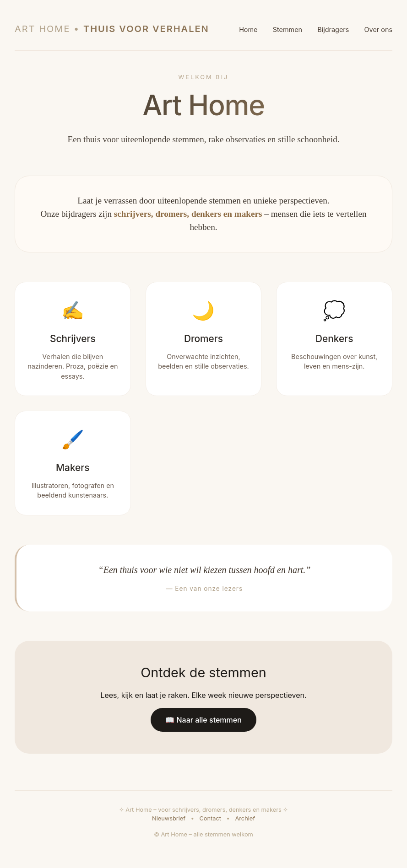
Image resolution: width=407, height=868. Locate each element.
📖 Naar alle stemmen (203, 720)
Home (248, 29)
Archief (245, 818)
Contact (210, 818)
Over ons (378, 29)
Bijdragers (333, 29)
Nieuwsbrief (169, 818)
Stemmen (288, 29)
